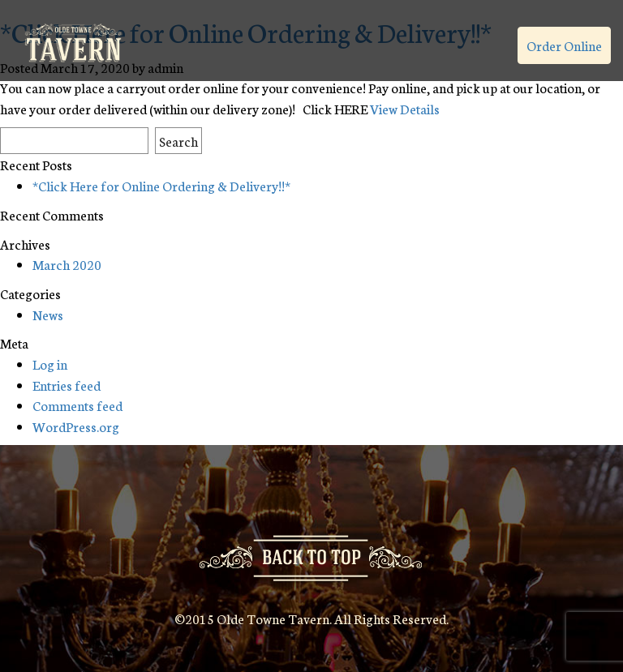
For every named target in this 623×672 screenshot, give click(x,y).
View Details (405, 108)
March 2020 (67, 264)
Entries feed (67, 385)
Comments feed (77, 405)
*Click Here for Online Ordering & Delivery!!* (161, 185)
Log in (50, 364)
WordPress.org (76, 426)
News (48, 314)
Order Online (564, 45)
